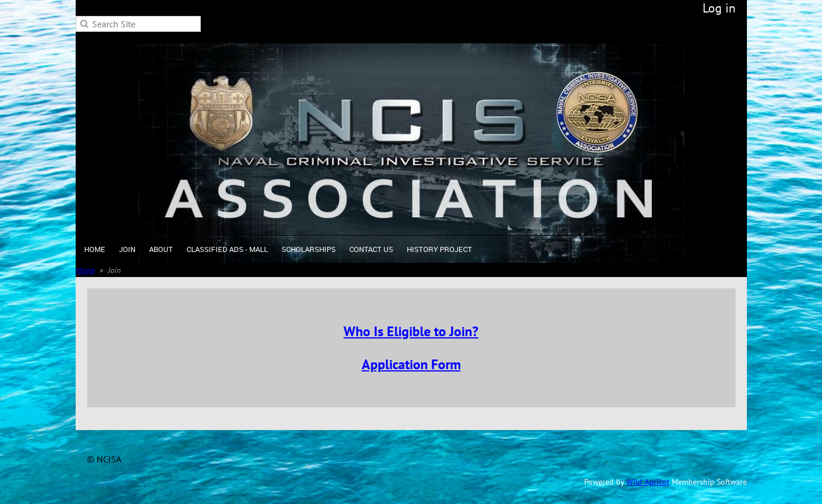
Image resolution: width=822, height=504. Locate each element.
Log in (719, 8)
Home (85, 270)
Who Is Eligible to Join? (411, 331)
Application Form (411, 364)
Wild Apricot (648, 482)
